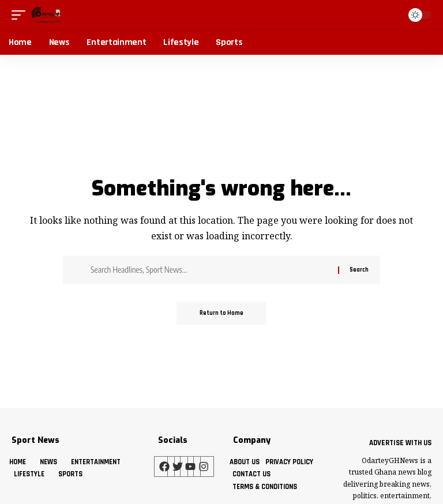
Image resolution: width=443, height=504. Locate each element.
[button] (21, 15)
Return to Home (221, 313)
